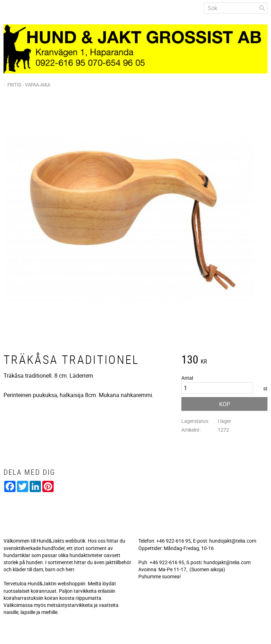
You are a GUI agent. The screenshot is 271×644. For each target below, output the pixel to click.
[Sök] (262, 8)
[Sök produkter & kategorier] (236, 8)
